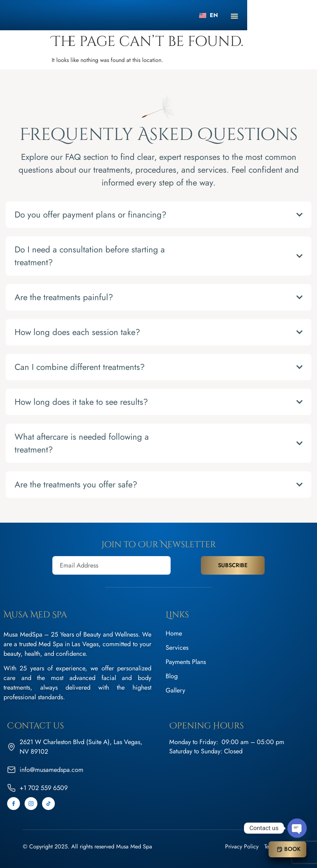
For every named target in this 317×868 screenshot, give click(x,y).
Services (177, 648)
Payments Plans (186, 662)
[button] (304, 16)
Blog (172, 676)
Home (174, 633)
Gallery (175, 690)
